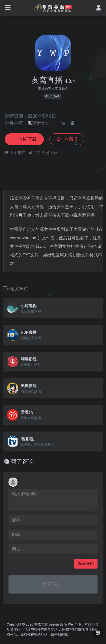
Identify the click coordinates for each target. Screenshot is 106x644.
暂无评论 (22, 462)
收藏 (67, 139)
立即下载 (24, 139)
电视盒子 (36, 123)
